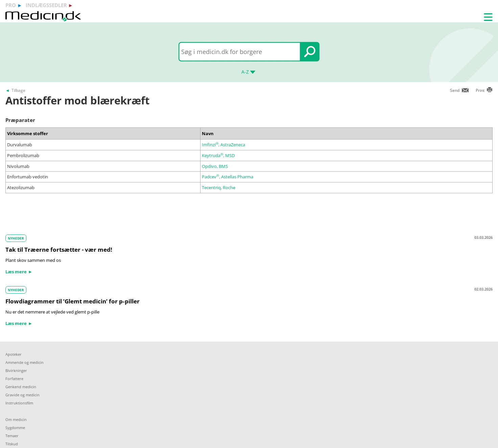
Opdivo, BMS (215, 166)
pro (11, 5)
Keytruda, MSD (218, 155)
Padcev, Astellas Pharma (228, 177)
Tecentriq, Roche (219, 188)
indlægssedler (46, 5)
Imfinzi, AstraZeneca (223, 145)
